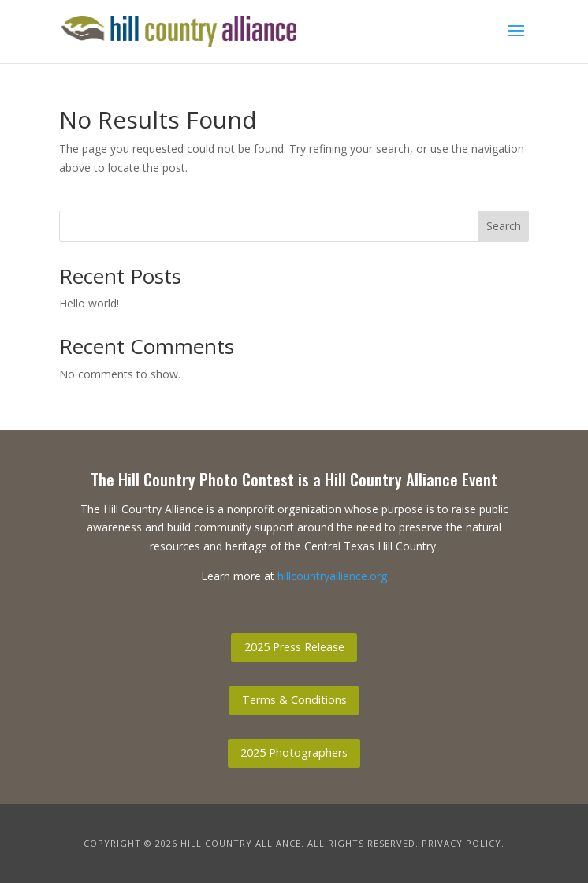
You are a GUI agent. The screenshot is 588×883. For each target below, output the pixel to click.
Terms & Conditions (294, 700)
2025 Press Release (294, 647)
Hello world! (89, 303)
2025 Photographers (294, 753)
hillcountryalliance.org (332, 576)
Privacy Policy (461, 843)
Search (504, 226)
